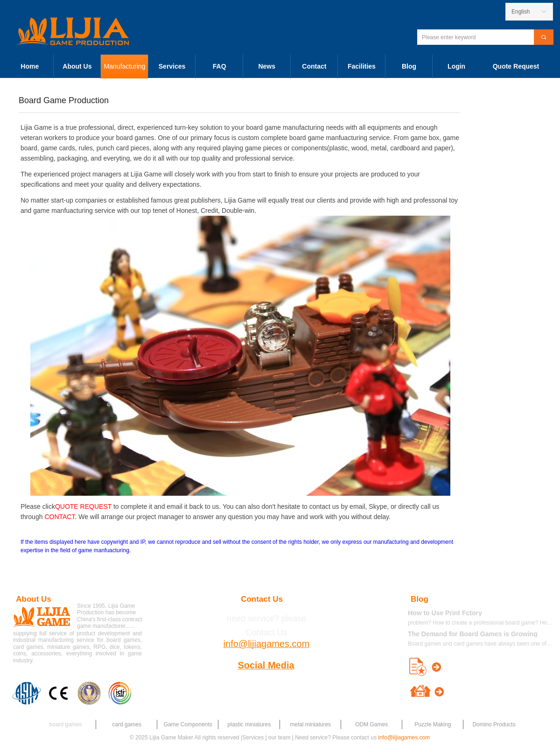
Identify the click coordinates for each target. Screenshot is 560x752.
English (521, 12)
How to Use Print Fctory (445, 613)
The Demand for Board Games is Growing (473, 634)
